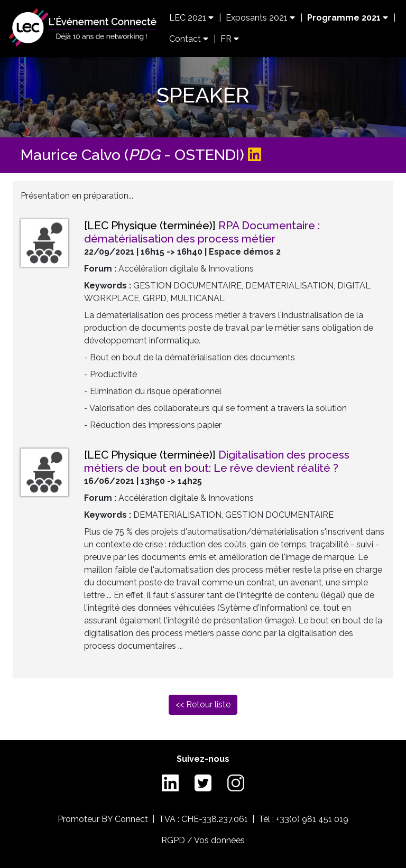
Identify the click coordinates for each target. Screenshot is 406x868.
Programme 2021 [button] (348, 18)
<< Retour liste (203, 704)
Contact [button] (189, 39)
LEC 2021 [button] (191, 18)
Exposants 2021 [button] (260, 18)
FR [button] (230, 39)
